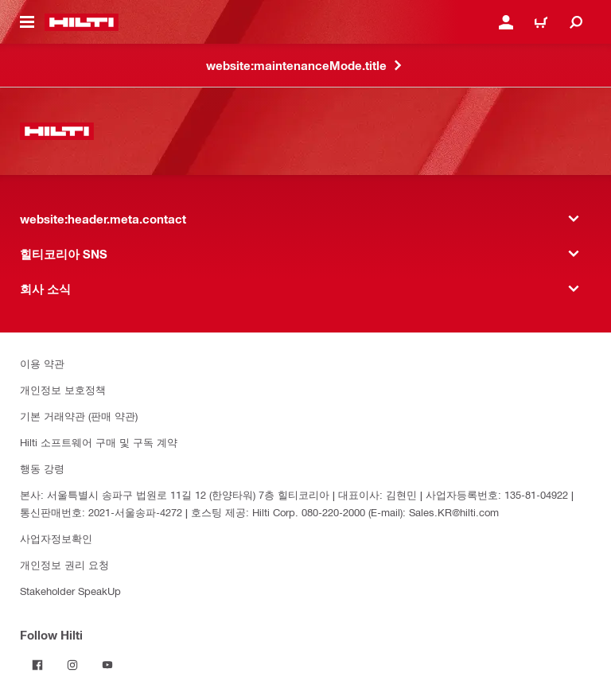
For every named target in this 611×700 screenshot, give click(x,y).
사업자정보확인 (56, 538)
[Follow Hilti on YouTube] (107, 665)
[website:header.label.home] (82, 22)
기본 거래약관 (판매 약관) (79, 416)
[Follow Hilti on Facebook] (37, 665)
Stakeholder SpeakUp (70, 591)
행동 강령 (42, 468)
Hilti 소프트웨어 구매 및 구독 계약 (99, 442)
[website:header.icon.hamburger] (27, 22)
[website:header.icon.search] (576, 22)
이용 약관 (42, 363)
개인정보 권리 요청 (64, 564)
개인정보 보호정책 (63, 389)
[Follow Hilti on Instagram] (72, 665)
